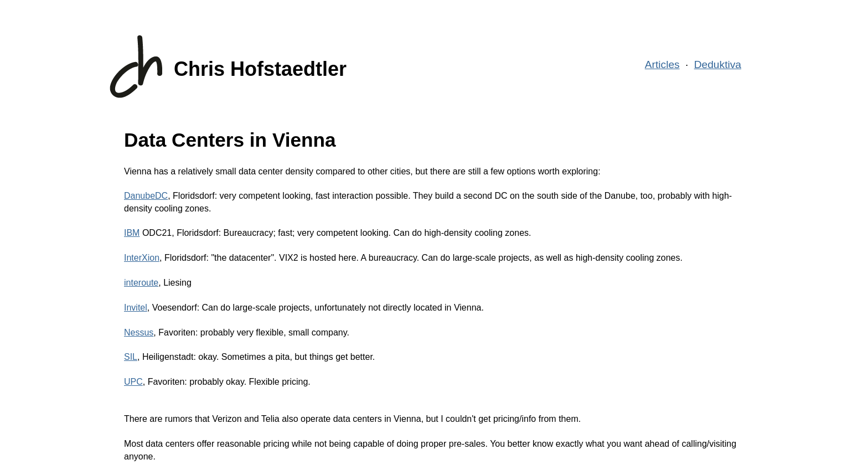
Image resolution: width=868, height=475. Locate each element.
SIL (131, 357)
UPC (133, 382)
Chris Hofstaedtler (260, 69)
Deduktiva (718, 64)
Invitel (136, 308)
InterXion (142, 258)
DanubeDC (146, 196)
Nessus (139, 332)
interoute (141, 283)
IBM (132, 233)
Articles (662, 64)
